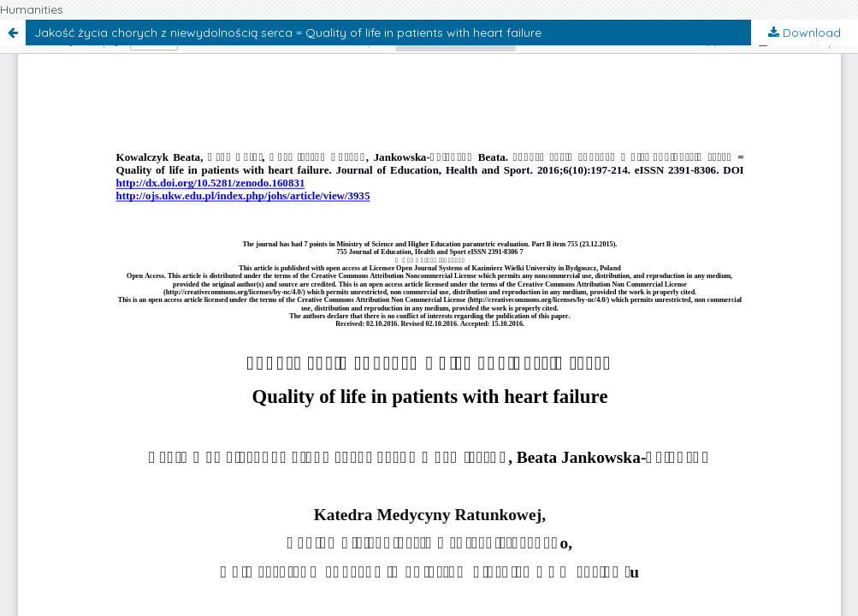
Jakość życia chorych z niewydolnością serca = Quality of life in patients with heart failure (288, 33)
